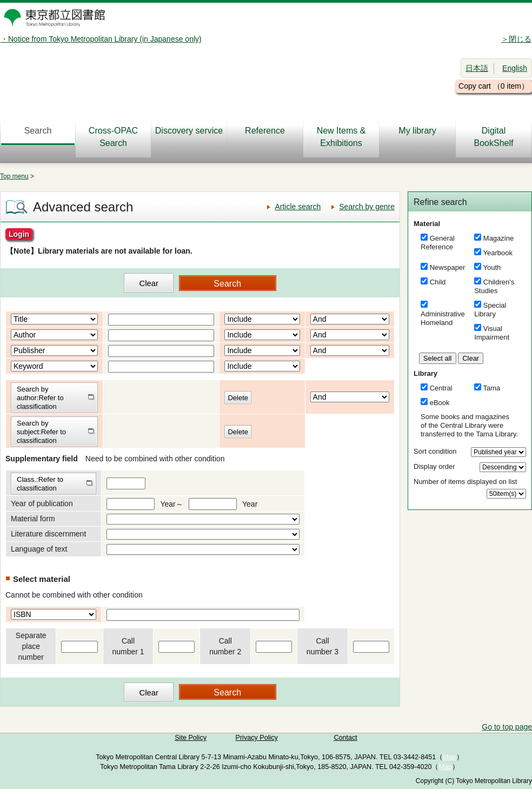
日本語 (477, 68)
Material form (33, 519)
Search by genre (367, 207)
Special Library (490, 310)
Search (38, 131)
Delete (238, 398)
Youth (492, 267)
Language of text (39, 549)
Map (450, 757)
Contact (345, 738)
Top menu (14, 176)
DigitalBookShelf (494, 137)
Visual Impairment (492, 333)
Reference (265, 131)
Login (19, 234)
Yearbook (498, 253)
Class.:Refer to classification (40, 484)
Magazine (498, 238)
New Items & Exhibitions (341, 137)
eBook (440, 403)
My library (417, 131)
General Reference (438, 243)
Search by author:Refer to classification (40, 398)
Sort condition (435, 451)
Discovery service (189, 131)
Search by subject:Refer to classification (41, 432)
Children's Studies (494, 286)
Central (441, 388)
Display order (434, 466)
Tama (492, 388)
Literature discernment (48, 534)
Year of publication (42, 503)
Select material (42, 579)
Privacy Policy (257, 738)
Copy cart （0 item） (494, 86)
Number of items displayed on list (465, 482)
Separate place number (31, 646)
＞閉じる (516, 39)
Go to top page (507, 727)
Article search (298, 207)
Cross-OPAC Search (113, 137)
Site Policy (191, 738)
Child (438, 282)
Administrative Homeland (443, 318)
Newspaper (448, 267)
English (515, 68)
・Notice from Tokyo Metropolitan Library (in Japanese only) (101, 39)
